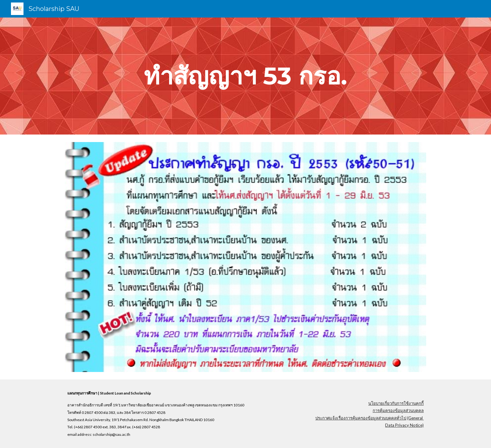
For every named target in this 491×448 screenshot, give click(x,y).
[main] (246, 76)
